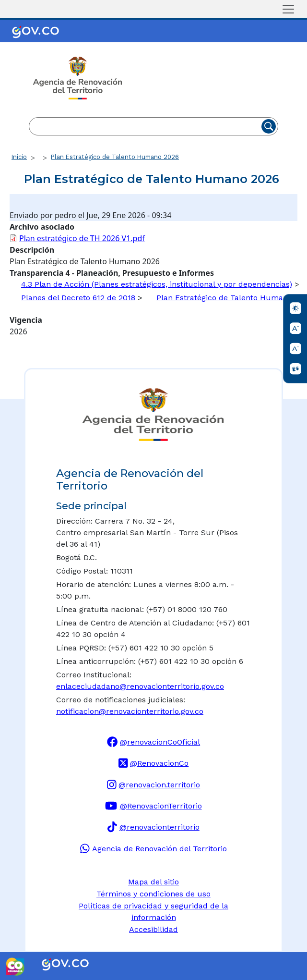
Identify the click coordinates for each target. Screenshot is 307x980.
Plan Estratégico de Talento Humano (224, 298)
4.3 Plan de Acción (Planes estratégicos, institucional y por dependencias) (157, 284)
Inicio (19, 157)
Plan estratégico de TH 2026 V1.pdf (82, 238)
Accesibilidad (153, 929)
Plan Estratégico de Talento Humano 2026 (115, 157)
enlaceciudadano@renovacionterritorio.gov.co (140, 686)
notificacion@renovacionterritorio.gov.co (130, 711)
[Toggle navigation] (288, 9)
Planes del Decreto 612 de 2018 (78, 298)
